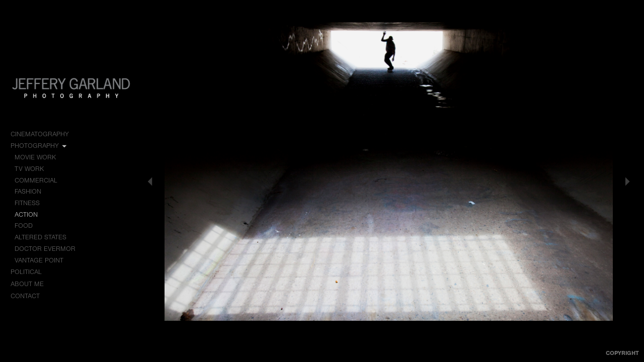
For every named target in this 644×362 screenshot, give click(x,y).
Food (24, 225)
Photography (39, 146)
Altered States (41, 237)
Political (31, 272)
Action (26, 214)
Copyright (622, 353)
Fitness (27, 203)
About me (27, 284)
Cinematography (44, 134)
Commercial (36, 180)
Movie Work (40, 157)
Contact (25, 296)
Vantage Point (39, 260)
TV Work (34, 169)
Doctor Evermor (45, 249)
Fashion (28, 191)
